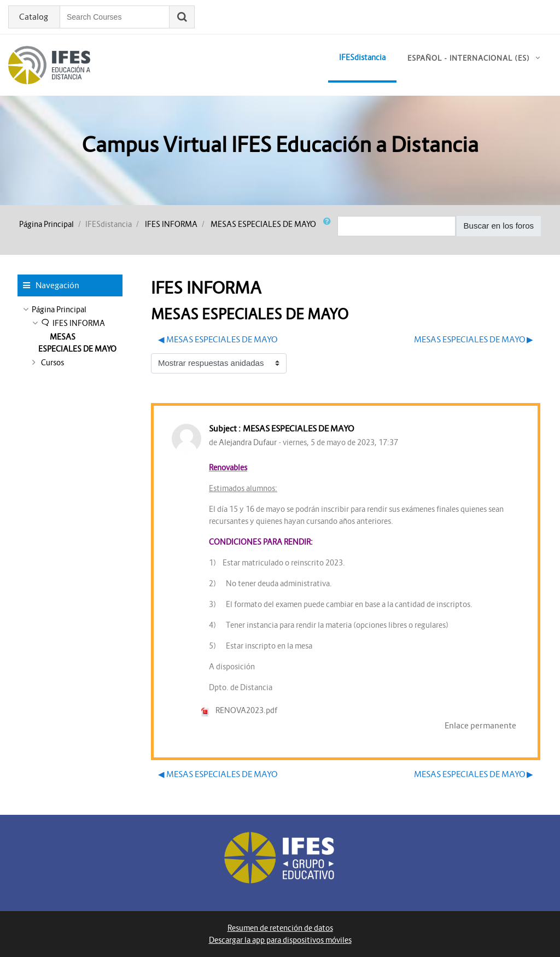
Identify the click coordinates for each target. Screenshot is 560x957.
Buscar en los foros (499, 226)
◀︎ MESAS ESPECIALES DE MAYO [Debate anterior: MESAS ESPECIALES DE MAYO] (218, 339)
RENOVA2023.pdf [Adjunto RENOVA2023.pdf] (239, 710)
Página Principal (46, 224)
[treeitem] (70, 310)
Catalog (34, 17)
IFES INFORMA (171, 224)
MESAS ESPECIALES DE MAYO (263, 224)
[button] (329, 226)
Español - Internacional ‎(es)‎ (469, 58)
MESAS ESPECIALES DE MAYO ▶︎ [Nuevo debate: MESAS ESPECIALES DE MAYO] (474, 339)
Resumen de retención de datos (280, 928)
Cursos (52, 363)
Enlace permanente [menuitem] (480, 725)
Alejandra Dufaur (248, 442)
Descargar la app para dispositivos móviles (280, 940)
